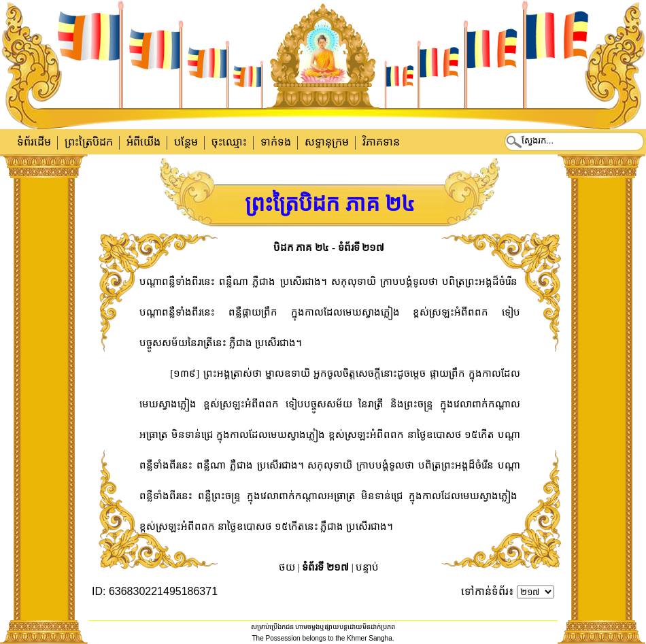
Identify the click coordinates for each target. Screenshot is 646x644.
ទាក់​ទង (276, 142)
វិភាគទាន (381, 142)
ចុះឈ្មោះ (229, 142)
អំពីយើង (143, 142)
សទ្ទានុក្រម (327, 142)
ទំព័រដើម (34, 142)
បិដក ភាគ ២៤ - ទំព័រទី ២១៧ (329, 248)
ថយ (287, 567)
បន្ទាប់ (367, 567)
